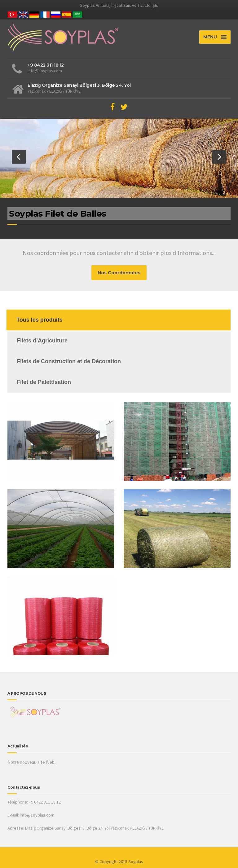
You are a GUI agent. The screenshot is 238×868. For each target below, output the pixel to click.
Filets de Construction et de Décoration (69, 361)
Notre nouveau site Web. (31, 762)
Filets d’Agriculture (42, 341)
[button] (19, 157)
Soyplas (136, 861)
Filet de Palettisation (44, 382)
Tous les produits (40, 320)
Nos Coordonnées (119, 273)
